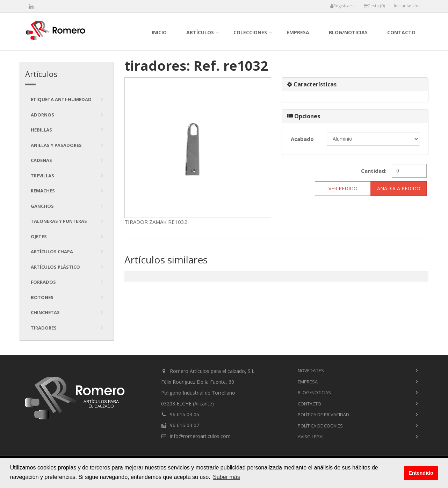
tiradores (44, 328)
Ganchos (42, 206)
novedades (311, 370)
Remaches (43, 191)
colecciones (250, 32)
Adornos (42, 115)
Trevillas (42, 176)
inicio (159, 32)
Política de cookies (320, 426)
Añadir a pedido (399, 188)
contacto (401, 32)
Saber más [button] (226, 477)
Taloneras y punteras (59, 221)
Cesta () (374, 6)
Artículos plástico (55, 267)
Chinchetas (45, 312)
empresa (298, 32)
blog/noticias (348, 32)
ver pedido (343, 188)
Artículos (200, 32)
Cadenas (41, 160)
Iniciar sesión (407, 6)
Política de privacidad (323, 415)
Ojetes (39, 236)
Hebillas (41, 130)
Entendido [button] (421, 473)
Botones (42, 297)
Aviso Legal (311, 437)
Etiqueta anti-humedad (61, 99)
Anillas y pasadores (56, 145)
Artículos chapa (52, 252)
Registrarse (343, 6)
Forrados (43, 282)
